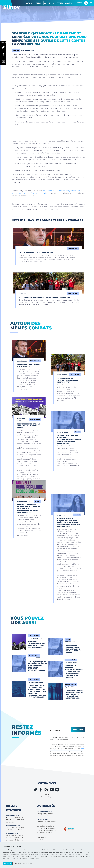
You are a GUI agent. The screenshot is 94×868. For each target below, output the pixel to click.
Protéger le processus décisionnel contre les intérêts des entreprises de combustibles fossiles (74, 672)
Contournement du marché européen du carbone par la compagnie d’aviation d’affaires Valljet (37, 666)
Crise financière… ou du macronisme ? (37, 252)
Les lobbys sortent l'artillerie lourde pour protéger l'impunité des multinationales (74, 694)
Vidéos (79, 3)
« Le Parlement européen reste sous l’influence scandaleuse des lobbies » (73, 649)
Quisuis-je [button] (28, 3)
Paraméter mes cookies (23, 863)
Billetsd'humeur (39, 3)
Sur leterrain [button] (59, 3)
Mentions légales (47, 797)
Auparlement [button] (48, 3)
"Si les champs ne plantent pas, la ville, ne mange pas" (45, 297)
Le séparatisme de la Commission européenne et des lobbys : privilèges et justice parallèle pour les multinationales (37, 691)
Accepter (8, 863)
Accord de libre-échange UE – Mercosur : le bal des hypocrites (36, 644)
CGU (47, 795)
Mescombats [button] (69, 3)
